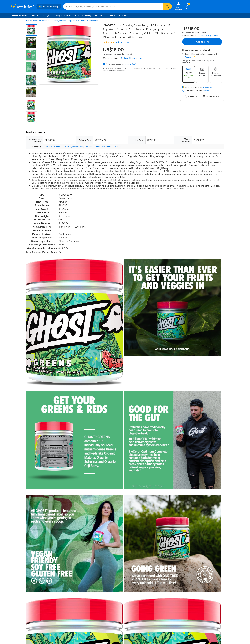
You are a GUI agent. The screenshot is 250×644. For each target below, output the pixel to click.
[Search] (167, 6)
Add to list (191, 96)
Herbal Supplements (89, 21)
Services (35, 15)
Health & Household (41, 21)
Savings (46, 15)
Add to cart (202, 42)
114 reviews (125, 42)
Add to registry (211, 96)
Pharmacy (100, 15)
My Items (123, 15)
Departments (20, 15)
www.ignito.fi (130, 64)
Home (28, 21)
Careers (111, 15)
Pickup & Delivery (83, 15)
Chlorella (118, 147)
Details (206, 91)
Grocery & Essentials (62, 15)
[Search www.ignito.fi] (113, 6)
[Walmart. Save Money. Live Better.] (22, 6)
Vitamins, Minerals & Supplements (65, 21)
